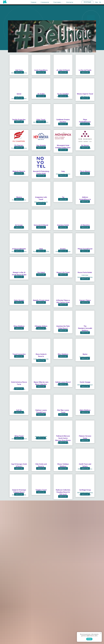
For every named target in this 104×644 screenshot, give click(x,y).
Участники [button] (57, 3)
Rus (97, 3)
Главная (34, 3)
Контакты (70, 3)
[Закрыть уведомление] (101, 633)
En (100, 3)
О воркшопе (45, 3)
